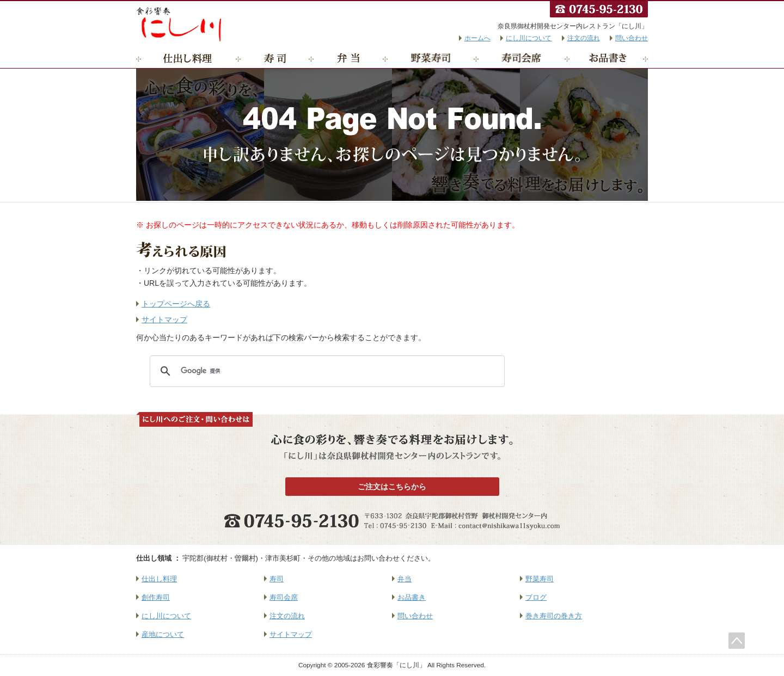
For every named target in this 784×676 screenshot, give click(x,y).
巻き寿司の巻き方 (554, 616)
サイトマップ (164, 319)
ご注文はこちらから (392, 487)
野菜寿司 (431, 59)
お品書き (608, 59)
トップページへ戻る (176, 304)
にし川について (529, 38)
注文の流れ (584, 38)
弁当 (348, 59)
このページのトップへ (737, 641)
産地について (163, 634)
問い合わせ (632, 38)
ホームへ (477, 38)
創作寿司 (156, 597)
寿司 (275, 59)
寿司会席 (522, 59)
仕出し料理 (187, 59)
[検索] (326, 371)
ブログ (536, 597)
